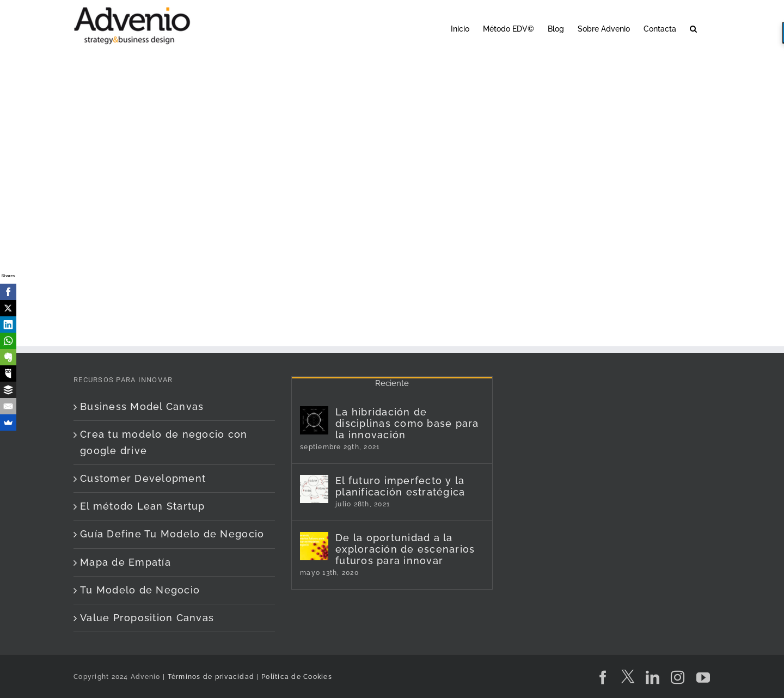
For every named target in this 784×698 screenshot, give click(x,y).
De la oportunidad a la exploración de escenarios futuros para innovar (405, 549)
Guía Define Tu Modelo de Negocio (172, 534)
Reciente (392, 383)
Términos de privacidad (210, 677)
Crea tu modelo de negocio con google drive (164, 442)
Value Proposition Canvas (147, 618)
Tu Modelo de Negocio (140, 590)
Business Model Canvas (142, 406)
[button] (693, 28)
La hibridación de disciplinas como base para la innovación (407, 423)
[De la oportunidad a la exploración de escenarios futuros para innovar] (314, 546)
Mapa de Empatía (125, 562)
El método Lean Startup (143, 506)
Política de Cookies (297, 677)
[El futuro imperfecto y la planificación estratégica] (314, 489)
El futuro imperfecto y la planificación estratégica (400, 486)
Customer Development (143, 478)
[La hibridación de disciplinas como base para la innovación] (314, 420)
